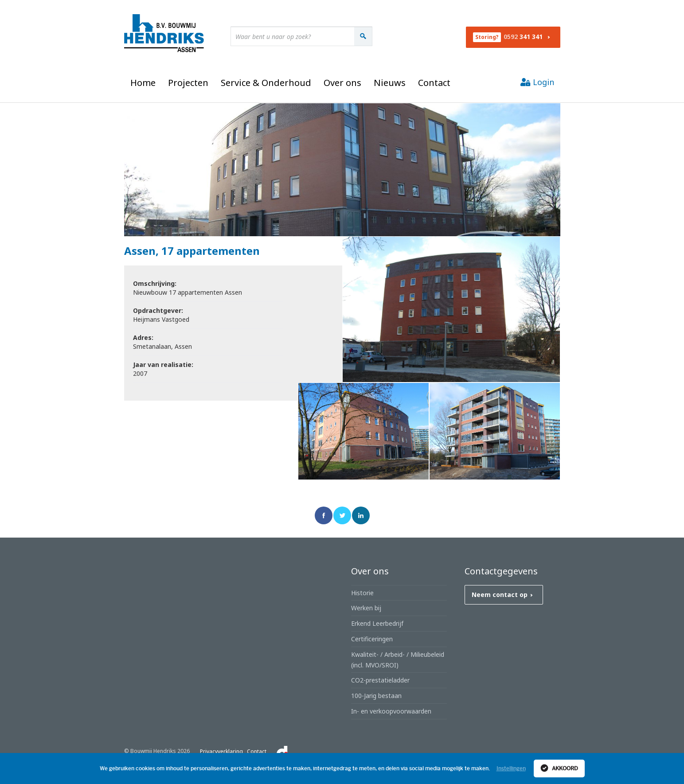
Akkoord (559, 768)
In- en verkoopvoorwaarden (391, 711)
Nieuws (390, 83)
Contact (434, 83)
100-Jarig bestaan (376, 696)
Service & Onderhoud (266, 83)
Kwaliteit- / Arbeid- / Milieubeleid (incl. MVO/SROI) (398, 660)
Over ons (342, 83)
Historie (362, 593)
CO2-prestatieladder (380, 680)
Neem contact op (504, 595)
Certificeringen (372, 639)
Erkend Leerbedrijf (377, 623)
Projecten (188, 83)
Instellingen (511, 768)
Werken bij (366, 608)
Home (143, 83)
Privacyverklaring (221, 751)
